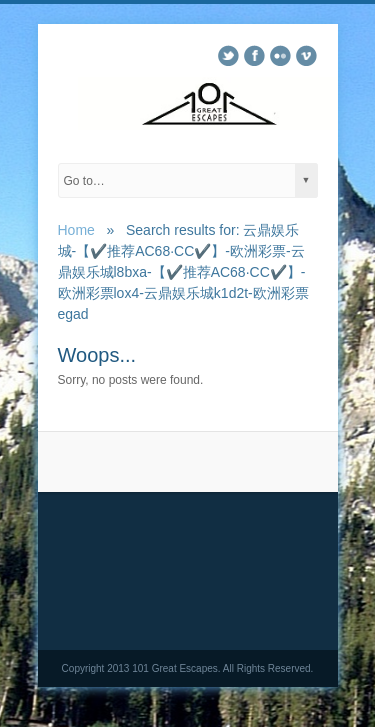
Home (76, 230)
